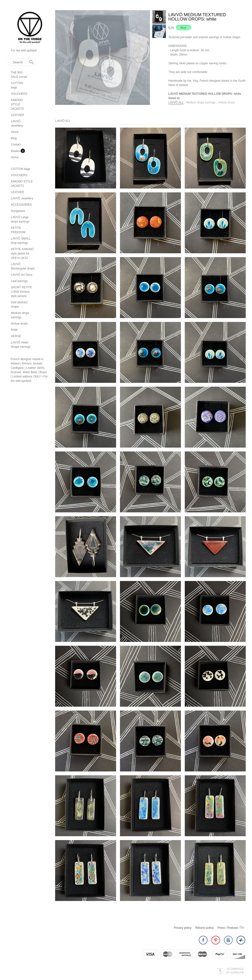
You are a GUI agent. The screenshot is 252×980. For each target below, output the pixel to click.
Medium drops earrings (201, 102)
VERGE (16, 336)
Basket (16, 151)
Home (15, 157)
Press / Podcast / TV (231, 928)
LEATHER (17, 115)
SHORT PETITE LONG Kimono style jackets (21, 292)
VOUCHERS (19, 94)
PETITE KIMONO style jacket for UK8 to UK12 (22, 254)
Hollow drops (19, 324)
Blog (14, 138)
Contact (16, 145)
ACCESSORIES (21, 205)
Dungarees (18, 211)
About (15, 132)
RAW (14, 330)
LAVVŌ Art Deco (22, 275)
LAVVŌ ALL (176, 102)
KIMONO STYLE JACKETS (17, 104)
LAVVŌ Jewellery (22, 198)
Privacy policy (183, 928)
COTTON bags (21, 169)
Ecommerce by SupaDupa (235, 971)
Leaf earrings (19, 281)
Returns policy (204, 928)
